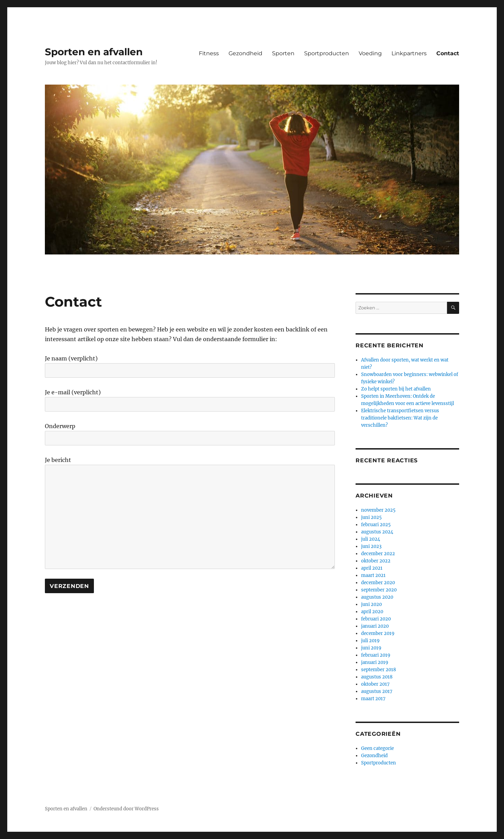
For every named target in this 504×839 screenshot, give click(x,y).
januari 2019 (375, 662)
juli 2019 (370, 641)
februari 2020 (376, 619)
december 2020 (378, 583)
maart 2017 (373, 699)
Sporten (283, 53)
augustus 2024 (377, 532)
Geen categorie (377, 748)
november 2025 (378, 510)
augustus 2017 (377, 691)
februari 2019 (376, 655)
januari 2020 (375, 626)
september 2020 (379, 590)
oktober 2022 (376, 561)
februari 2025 (376, 525)
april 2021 (372, 568)
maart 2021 (373, 575)
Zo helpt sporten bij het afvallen (396, 389)
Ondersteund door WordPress (126, 809)
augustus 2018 (377, 677)
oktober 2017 (375, 684)
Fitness (209, 53)
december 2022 (378, 554)
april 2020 (372, 612)
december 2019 (378, 633)
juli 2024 (371, 539)
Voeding (370, 53)
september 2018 (379, 670)
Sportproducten (327, 53)
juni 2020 (371, 604)
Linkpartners (409, 53)
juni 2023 (371, 546)
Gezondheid (245, 53)
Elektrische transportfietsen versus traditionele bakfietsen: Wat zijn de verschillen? (400, 418)
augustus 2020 (377, 597)
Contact (448, 53)
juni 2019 (371, 648)
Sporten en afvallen (94, 52)
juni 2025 (371, 517)
